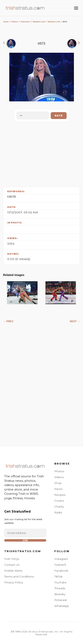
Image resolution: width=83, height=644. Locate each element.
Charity (59, 507)
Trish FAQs (12, 559)
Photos (15, 22)
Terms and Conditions (19, 576)
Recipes (60, 495)
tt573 (12, 197)
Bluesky (60, 594)
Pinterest (61, 600)
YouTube (60, 582)
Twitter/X (60, 565)
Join (25, 540)
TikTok (58, 576)
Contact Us (12, 565)
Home (6, 22)
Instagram (61, 559)
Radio (58, 512)
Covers (59, 501)
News (58, 489)
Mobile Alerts (13, 571)
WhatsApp (62, 606)
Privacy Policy (14, 582)
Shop (58, 483)
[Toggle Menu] (76, 8)
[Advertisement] (42, 153)
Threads (60, 588)
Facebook (61, 571)
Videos (59, 477)
